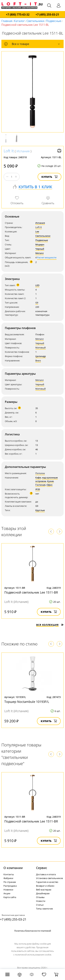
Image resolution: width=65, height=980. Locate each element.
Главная (7, 21)
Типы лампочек (45, 909)
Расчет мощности (47, 257)
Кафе (38, 478)
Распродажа (10, 886)
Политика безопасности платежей (33, 931)
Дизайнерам (43, 893)
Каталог (19, 21)
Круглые (40, 510)
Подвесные (54, 21)
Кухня (50, 481)
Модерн (40, 244)
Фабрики (8, 878)
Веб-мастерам (44, 890)
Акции (7, 893)
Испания (23, 151)
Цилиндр (41, 356)
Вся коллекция (50, 625)
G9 (37, 303)
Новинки (8, 890)
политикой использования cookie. (33, 955)
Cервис (42, 868)
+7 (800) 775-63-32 (18, 15)
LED (37, 285)
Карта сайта (10, 897)
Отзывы (40, 897)
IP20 (38, 489)
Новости (41, 901)
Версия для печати (59, 151)
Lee (37, 232)
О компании (13, 868)
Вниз (38, 360)
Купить (49, 177)
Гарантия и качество (47, 882)
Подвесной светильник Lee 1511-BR (31, 592)
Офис (49, 485)
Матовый (41, 348)
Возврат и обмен (45, 886)
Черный (40, 249)
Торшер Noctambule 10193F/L (27, 702)
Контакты (9, 874)
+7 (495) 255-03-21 (47, 15)
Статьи (40, 905)
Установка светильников (49, 878)
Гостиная (40, 485)
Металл (40, 253)
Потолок (40, 473)
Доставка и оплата (46, 874)
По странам (10, 882)
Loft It (9, 151)
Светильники (35, 21)
